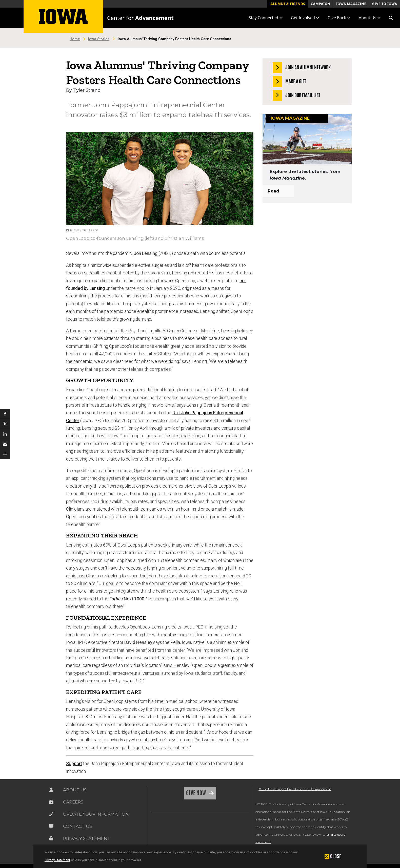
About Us (75, 790)
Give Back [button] (339, 18)
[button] (391, 18)
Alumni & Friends (288, 4)
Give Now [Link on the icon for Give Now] (197, 793)
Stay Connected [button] (266, 18)
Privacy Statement (57, 860)
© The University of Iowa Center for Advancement (295, 789)
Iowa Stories (99, 39)
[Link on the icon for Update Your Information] (51, 814)
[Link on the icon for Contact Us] (51, 826)
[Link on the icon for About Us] (51, 790)
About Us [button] (370, 18)
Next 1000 (127, 599)
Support (74, 764)
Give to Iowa (385, 4)
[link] (163, 828)
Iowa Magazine (351, 4)
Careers (73, 802)
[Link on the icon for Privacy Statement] (51, 838)
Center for (140, 18)
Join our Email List (297, 95)
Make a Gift (289, 82)
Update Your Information (96, 814)
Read (273, 191)
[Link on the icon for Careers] (51, 802)
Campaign (320, 4)
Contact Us (77, 826)
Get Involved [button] (305, 18)
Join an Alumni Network (302, 68)
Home (75, 39)
